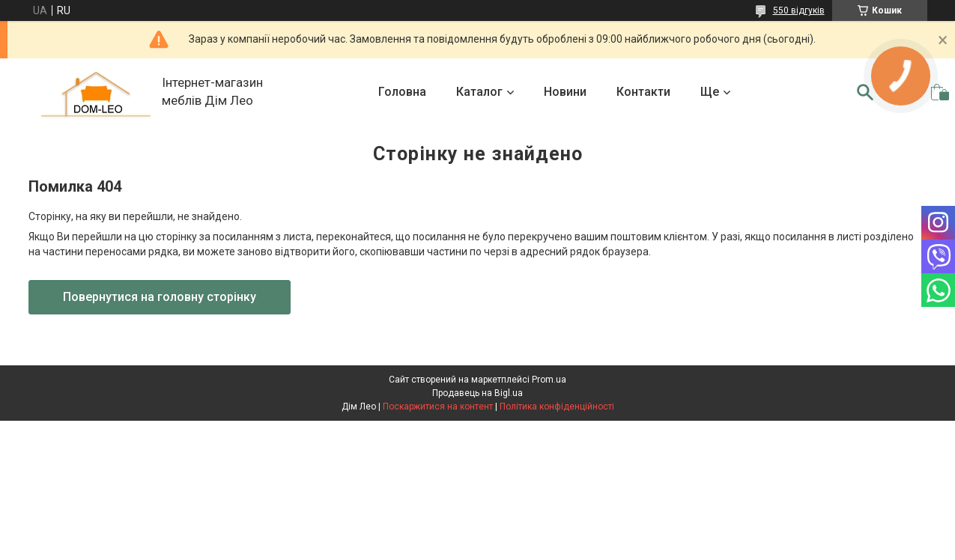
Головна (402, 92)
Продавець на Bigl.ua (477, 393)
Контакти (643, 92)
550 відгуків (799, 10)
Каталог (479, 92)
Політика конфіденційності (557, 407)
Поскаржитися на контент (438, 407)
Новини (565, 92)
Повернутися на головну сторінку (160, 297)
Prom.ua (549, 380)
